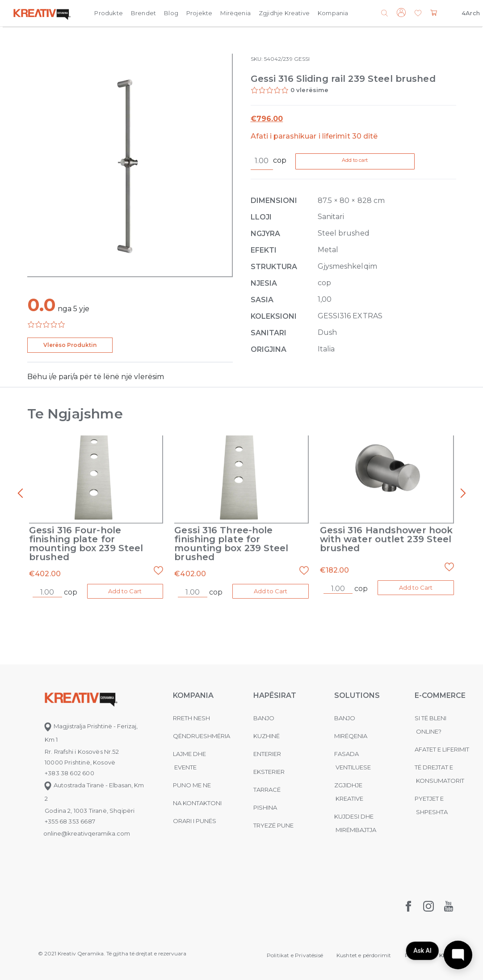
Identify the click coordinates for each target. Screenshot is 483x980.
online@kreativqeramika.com (87, 832)
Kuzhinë (267, 735)
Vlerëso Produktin (70, 345)
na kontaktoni (197, 802)
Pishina (265, 807)
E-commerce (440, 695)
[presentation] (20, 494)
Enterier (267, 753)
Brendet (143, 13)
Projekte (199, 13)
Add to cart (373, 162)
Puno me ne (192, 784)
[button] (418, 14)
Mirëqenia (235, 13)
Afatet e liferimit (442, 748)
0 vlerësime (310, 90)
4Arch (471, 13)
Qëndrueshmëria (202, 735)
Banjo (264, 717)
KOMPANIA (193, 695)
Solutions (357, 695)
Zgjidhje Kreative (284, 13)
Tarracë (267, 789)
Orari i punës (195, 820)
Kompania (333, 13)
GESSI (302, 59)
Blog (171, 13)
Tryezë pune (273, 824)
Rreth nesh (191, 717)
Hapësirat (275, 695)
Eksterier (269, 771)
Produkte (108, 13)
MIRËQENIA (351, 735)
